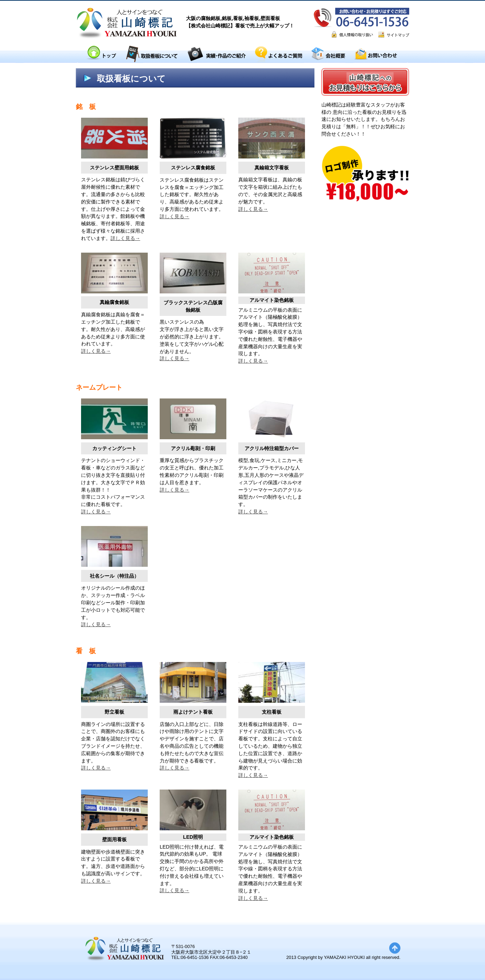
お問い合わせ (376, 54)
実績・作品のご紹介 (217, 54)
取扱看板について (152, 54)
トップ (101, 54)
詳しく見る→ (125, 238)
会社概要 (328, 54)
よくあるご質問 (278, 54)
